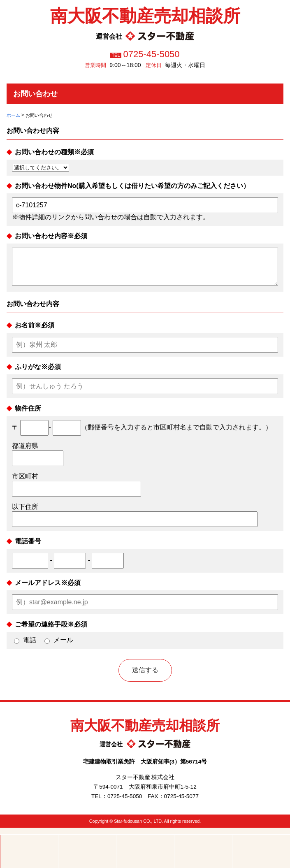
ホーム (13, 115)
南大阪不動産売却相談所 (145, 16)
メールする (145, 851)
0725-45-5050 (152, 54)
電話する (87, 851)
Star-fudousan (128, 829)
